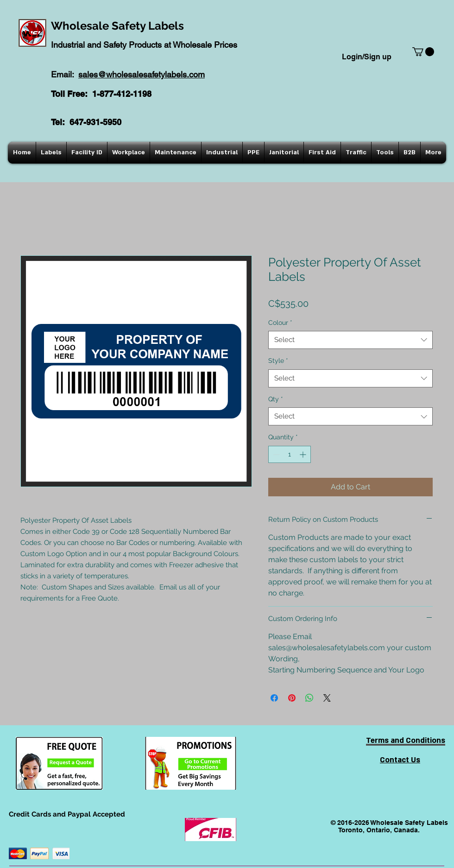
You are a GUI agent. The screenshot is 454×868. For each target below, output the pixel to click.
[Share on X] (327, 698)
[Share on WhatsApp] (309, 698)
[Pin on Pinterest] (292, 698)
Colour (280, 323)
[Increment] (304, 454)
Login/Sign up (367, 57)
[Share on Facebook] (274, 698)
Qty (276, 399)
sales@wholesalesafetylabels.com (142, 74)
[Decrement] (275, 454)
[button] (423, 52)
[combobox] (350, 340)
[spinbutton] (290, 454)
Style (278, 361)
